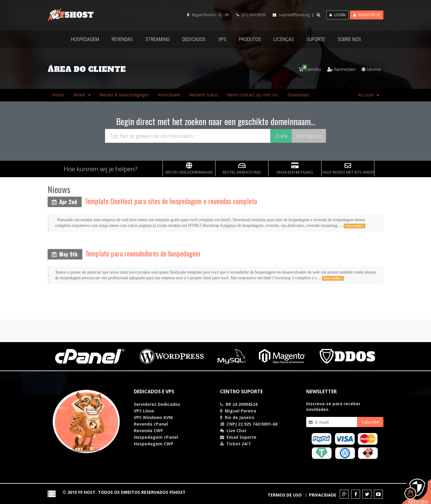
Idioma (371, 69)
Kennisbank (169, 95)
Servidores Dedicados (157, 404)
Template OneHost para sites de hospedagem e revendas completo (171, 201)
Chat (237, 431)
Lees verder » (354, 226)
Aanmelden (341, 69)
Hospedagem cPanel (156, 437)
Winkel (82, 95)
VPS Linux (144, 411)
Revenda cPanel (151, 424)
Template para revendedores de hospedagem (143, 253)
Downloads (299, 95)
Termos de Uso (285, 495)
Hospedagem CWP (154, 444)
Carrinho (310, 69)
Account (368, 95)
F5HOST (177, 492)
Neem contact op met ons (253, 95)
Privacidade (323, 495)
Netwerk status (204, 95)
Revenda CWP (148, 431)
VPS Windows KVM (153, 417)
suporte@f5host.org (294, 15)
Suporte (248, 437)
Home (58, 95)
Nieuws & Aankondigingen (124, 95)
